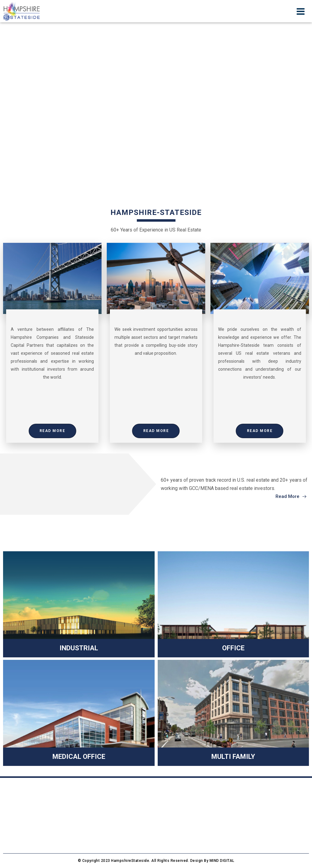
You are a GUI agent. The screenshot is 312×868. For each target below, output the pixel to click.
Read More (52, 431)
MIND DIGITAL (222, 861)
